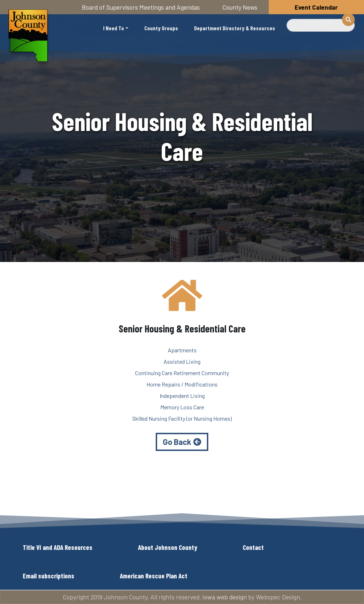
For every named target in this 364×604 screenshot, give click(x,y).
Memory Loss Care (182, 407)
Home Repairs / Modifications (182, 384)
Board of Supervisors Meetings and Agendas (141, 7)
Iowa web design (224, 597)
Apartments (182, 350)
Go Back (177, 442)
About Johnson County (168, 547)
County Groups (161, 28)
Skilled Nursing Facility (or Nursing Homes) (182, 418)
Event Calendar (316, 7)
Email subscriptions (49, 576)
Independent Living (182, 396)
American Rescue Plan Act (154, 576)
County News (240, 7)
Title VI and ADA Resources (58, 547)
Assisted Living (182, 361)
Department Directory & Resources (235, 28)
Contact (253, 547)
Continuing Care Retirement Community (182, 373)
